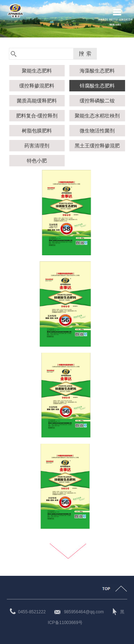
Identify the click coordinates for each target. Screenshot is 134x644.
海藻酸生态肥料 (97, 71)
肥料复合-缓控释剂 (37, 116)
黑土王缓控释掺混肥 (97, 146)
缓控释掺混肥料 (37, 86)
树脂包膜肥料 (37, 131)
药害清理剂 (37, 146)
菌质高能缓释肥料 (37, 101)
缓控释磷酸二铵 (97, 101)
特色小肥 (37, 161)
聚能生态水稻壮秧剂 (97, 116)
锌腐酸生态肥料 (97, 86)
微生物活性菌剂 (97, 131)
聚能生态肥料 (37, 71)
